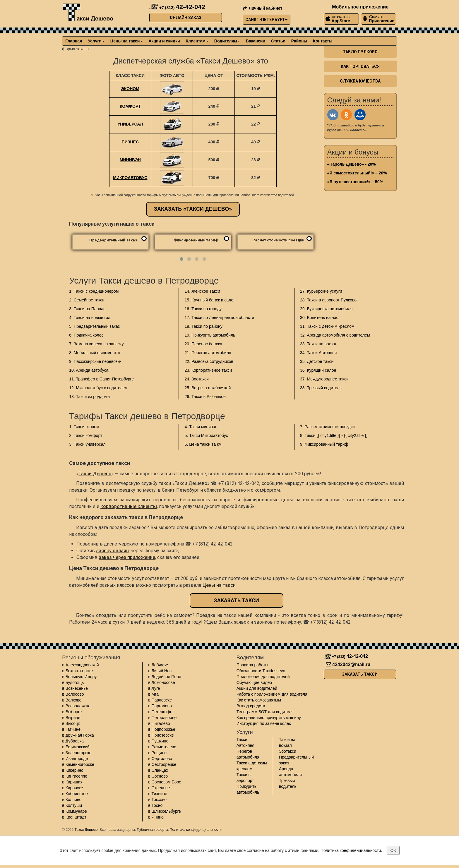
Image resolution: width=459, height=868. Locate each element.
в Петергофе (160, 712)
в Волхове (72, 700)
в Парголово (160, 706)
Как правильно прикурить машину (269, 718)
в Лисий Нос (160, 671)
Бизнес (130, 142)
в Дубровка (73, 741)
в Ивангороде (75, 759)
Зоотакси (288, 751)
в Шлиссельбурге (165, 811)
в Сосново (158, 776)
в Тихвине (158, 794)
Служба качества (360, 81)
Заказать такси (237, 600)
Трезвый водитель (288, 783)
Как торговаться (360, 66)
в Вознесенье (75, 688)
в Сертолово (160, 759)
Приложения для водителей (263, 677)
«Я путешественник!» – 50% (355, 182)
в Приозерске (161, 735)
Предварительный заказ (296, 760)
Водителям (227, 41)
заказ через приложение (127, 557)
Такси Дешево (95, 474)
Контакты (323, 41)
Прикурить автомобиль (248, 789)
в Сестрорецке (162, 764)
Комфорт (130, 106)
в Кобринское (75, 794)
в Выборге (72, 712)
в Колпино (72, 800)
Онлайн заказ (186, 18)
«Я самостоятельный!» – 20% (357, 173)
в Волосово (73, 694)
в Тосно (155, 805)
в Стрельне (159, 788)
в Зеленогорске (77, 753)
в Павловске (160, 700)
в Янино (156, 817)
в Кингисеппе (75, 776)
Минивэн (130, 160)
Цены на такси (126, 41)
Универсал (130, 124)
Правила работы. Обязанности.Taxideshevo (261, 668)
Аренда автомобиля (290, 772)
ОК (393, 850)
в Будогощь (73, 682)
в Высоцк (71, 723)
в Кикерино (73, 770)
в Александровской (80, 665)
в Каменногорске (78, 764)
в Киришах (72, 782)
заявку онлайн (112, 551)
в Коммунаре (74, 811)
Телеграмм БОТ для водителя (265, 712)
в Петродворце (162, 718)
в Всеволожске (76, 706)
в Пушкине (158, 741)
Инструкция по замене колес (264, 723)
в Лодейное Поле (165, 677)
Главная (74, 41)
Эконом (130, 89)
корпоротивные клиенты (129, 506)
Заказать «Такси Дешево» (193, 209)
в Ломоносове (161, 682)
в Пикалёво (159, 723)
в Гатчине (71, 729)
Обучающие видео (254, 682)
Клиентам (197, 41)
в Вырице (71, 718)
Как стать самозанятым (259, 700)
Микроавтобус (130, 178)
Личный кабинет (262, 8)
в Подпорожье (162, 729)
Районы (299, 41)
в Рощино (157, 753)
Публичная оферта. (153, 830)
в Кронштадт (74, 817)
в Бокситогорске (77, 671)
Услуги (96, 41)
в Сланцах (158, 770)
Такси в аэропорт (245, 778)
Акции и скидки (164, 41)
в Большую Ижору (79, 677)
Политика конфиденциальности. (196, 830)
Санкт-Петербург (266, 20)
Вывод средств (251, 706)
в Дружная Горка (78, 735)
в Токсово (157, 800)
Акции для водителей (257, 688)
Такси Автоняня (245, 742)
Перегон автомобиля (248, 754)
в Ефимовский (76, 747)
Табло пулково (360, 52)
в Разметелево (162, 747)
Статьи (278, 41)
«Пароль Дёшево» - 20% (352, 164)
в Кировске (72, 788)
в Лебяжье (158, 665)
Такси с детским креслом (252, 766)
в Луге (154, 688)
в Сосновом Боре (165, 782)
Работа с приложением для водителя (272, 694)
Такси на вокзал (287, 742)
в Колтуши (72, 805)
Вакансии (256, 41)
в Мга (153, 694)
